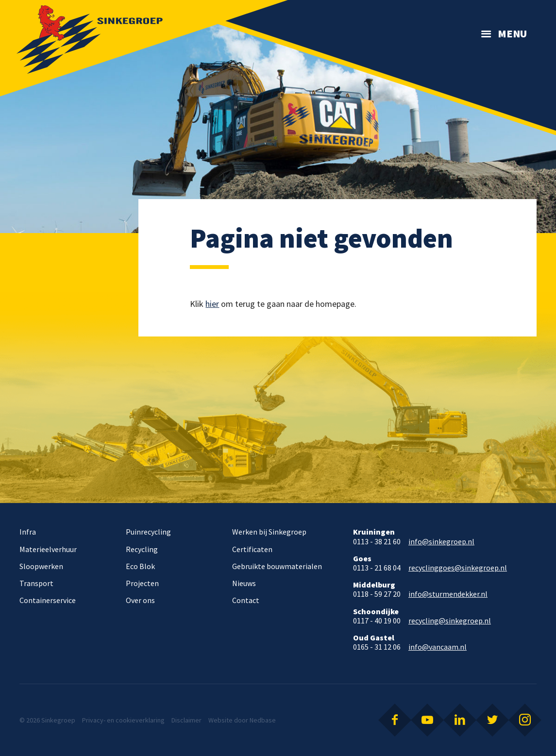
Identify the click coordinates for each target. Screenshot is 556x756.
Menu (512, 34)
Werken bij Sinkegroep (269, 532)
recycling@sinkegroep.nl (450, 621)
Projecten (142, 583)
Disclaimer (186, 720)
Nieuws (244, 583)
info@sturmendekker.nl (448, 594)
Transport (36, 583)
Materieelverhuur (48, 549)
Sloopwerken (41, 566)
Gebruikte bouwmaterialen (277, 566)
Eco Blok (140, 566)
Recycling (142, 549)
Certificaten (252, 549)
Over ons (140, 600)
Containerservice (48, 600)
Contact (246, 600)
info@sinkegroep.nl (441, 542)
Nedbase (263, 720)
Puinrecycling (148, 532)
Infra (28, 532)
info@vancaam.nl (438, 647)
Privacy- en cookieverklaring (123, 720)
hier (212, 304)
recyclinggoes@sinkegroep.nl (458, 568)
